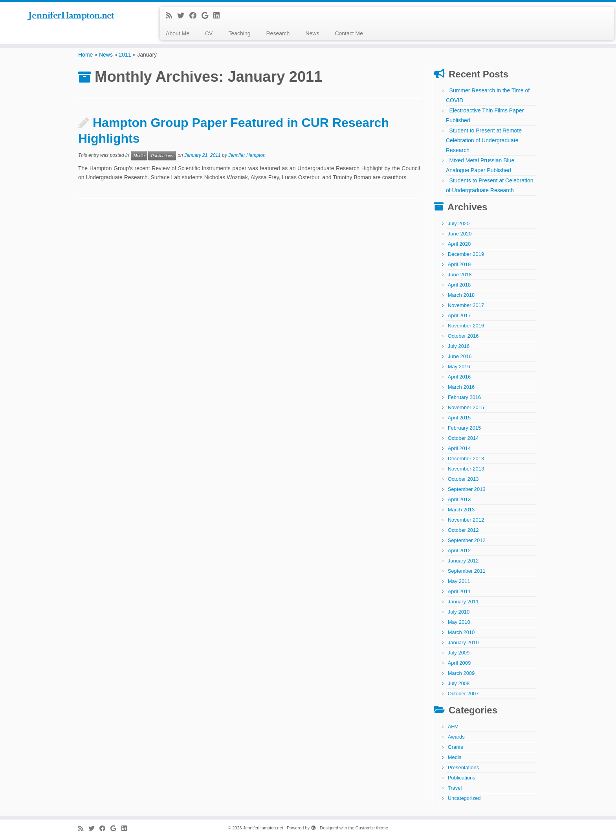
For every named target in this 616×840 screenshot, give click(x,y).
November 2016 (466, 326)
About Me (178, 33)
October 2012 (463, 530)
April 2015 (459, 418)
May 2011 (459, 581)
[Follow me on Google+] (207, 16)
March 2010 (461, 632)
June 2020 (460, 234)
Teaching (239, 33)
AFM (453, 727)
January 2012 (463, 561)
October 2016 (463, 336)
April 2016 (459, 377)
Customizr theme (372, 828)
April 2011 (459, 591)
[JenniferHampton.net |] (71, 16)
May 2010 (459, 622)
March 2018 (461, 295)
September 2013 (467, 489)
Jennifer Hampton (247, 156)
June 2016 (460, 356)
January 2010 (463, 642)
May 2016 (459, 367)
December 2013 (466, 459)
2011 (125, 55)
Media (139, 156)
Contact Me (349, 33)
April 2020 (459, 244)
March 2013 (461, 510)
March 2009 (461, 673)
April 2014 (459, 448)
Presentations (464, 767)
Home (85, 55)
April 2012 (459, 551)
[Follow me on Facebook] (195, 16)
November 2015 (466, 407)
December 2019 (466, 254)
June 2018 (460, 275)
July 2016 (459, 346)
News (312, 33)
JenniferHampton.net (263, 828)
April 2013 (459, 499)
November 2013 (466, 469)
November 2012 (466, 520)
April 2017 (459, 315)
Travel (455, 788)
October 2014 (463, 438)
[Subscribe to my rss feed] (171, 16)
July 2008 (459, 683)
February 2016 (465, 397)
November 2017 (466, 305)
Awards (456, 737)
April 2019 (459, 264)
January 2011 (463, 602)
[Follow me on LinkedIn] (219, 16)
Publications (162, 156)
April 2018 (459, 285)
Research (278, 33)
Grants (456, 747)
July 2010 (459, 612)
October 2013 (463, 479)
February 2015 (465, 428)
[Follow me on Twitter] (183, 16)
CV (209, 33)
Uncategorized (464, 798)
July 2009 (459, 653)
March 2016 (461, 387)
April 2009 (459, 663)
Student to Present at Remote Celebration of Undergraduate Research (484, 140)
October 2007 (463, 694)
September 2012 (467, 540)
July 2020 (459, 223)
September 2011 (467, 571)
